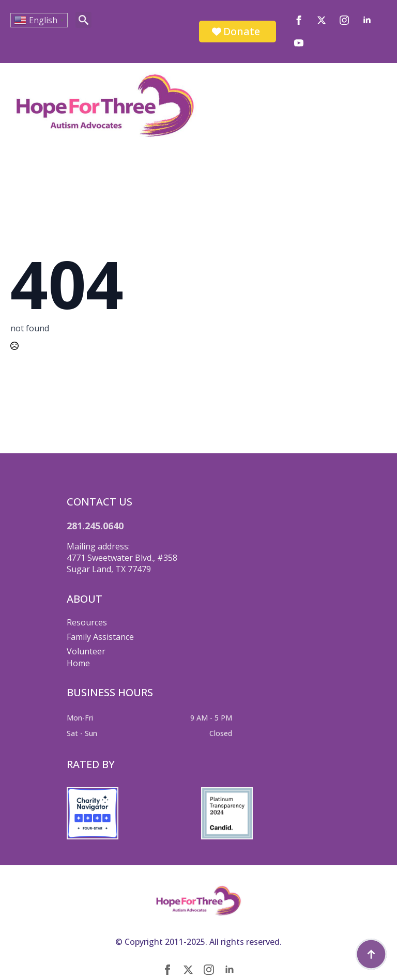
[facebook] (299, 20)
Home (78, 663)
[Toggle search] (83, 20)
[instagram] (344, 20)
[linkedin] (367, 20)
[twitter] (322, 20)
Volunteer (86, 651)
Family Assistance (100, 637)
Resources (87, 622)
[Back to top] (371, 954)
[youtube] (299, 43)
